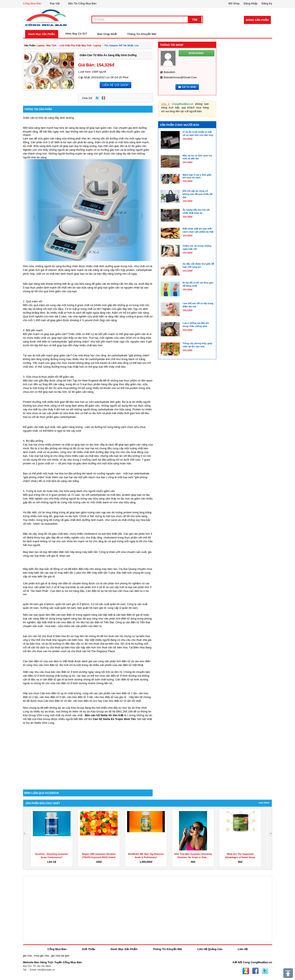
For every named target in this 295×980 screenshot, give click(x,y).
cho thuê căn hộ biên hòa (112, 647)
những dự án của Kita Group (67, 708)
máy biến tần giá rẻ (43, 576)
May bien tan (31, 552)
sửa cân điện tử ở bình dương (69, 683)
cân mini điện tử (48, 665)
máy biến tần (90, 552)
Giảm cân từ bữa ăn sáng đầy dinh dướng (108, 55)
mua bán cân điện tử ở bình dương (66, 672)
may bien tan (109, 569)
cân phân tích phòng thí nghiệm (122, 583)
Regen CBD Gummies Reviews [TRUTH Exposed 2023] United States (99, 857)
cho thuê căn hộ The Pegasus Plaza (93, 651)
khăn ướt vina (118, 552)
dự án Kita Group (93, 711)
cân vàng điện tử (38, 619)
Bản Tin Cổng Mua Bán (82, 3)
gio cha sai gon (60, 956)
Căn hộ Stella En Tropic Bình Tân (114, 719)
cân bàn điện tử (66, 615)
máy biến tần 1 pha (69, 573)
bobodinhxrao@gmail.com (180, 77)
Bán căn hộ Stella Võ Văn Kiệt (104, 715)
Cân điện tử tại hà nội (99, 591)
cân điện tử (96, 622)
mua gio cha (41, 956)
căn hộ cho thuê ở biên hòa (49, 636)
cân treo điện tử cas (106, 697)
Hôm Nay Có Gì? (76, 34)
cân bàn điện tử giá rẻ (129, 615)
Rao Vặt (55, 3)
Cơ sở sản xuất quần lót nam (108, 604)
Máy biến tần (31, 569)
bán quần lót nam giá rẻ (92, 608)
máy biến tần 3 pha (103, 573)
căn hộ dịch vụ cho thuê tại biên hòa (53, 647)
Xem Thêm (264, 803)
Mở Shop (234, 3)
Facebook (255, 971)
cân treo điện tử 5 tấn (53, 697)
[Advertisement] (88, 754)
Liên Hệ (243, 949)
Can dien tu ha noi (61, 591)
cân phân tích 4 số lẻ (92, 587)
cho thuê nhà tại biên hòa (104, 644)
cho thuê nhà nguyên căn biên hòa (62, 640)
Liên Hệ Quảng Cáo (210, 949)
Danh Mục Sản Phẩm (42, 34)
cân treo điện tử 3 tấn (80, 697)
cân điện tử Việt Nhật (131, 665)
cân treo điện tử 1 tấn (124, 693)
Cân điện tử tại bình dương (132, 679)
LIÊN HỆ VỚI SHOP (115, 85)
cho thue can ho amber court (49, 651)
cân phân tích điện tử (117, 619)
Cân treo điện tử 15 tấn (117, 701)
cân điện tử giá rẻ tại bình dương (62, 679)
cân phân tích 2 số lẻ (47, 587)
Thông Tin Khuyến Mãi (142, 34)
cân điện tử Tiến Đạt (138, 622)
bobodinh (169, 72)
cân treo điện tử (66, 622)
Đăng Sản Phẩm (257, 20)
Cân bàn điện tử (33, 661)
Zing (103, 98)
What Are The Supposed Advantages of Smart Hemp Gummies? (240, 857)
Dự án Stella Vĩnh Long (40, 723)
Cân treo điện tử (50, 693)
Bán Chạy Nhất (107, 34)
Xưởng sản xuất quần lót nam (58, 608)
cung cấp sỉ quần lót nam (122, 608)
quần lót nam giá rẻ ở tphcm (72, 604)
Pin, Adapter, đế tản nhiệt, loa (121, 45)
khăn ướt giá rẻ (49, 556)
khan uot (65, 556)
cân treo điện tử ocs (85, 701)
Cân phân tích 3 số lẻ (43, 142)
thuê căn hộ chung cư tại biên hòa (129, 636)
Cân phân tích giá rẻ (35, 270)
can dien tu (95, 626)
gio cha (27, 956)
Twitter (97, 98)
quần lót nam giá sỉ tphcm (39, 604)
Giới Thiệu (88, 949)
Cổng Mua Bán (32, 3)
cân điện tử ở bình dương (121, 676)
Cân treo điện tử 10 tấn (58, 701)
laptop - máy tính (46, 45)
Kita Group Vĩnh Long (36, 715)
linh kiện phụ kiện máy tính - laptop (80, 45)
